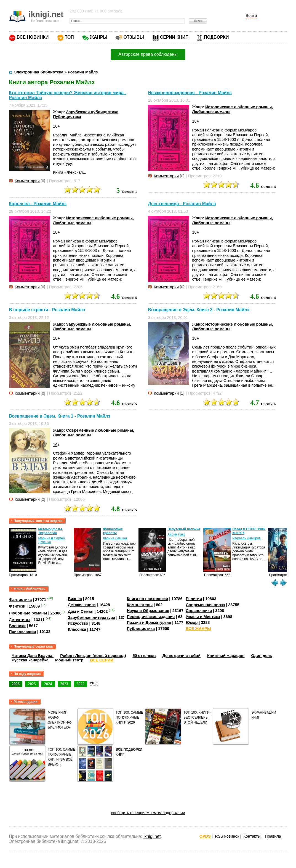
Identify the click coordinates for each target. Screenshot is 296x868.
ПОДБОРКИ (216, 37)
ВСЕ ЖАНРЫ (198, 629)
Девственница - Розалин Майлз (182, 204)
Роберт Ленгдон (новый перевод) (93, 656)
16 (55, 126)
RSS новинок (227, 836)
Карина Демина (115, 538)
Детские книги (82, 605)
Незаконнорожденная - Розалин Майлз (190, 93)
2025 (32, 684)
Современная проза (205, 605)
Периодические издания (151, 617)
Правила (273, 836)
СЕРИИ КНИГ (174, 37)
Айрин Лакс (176, 534)
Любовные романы (211, 112)
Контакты (252, 836)
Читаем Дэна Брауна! (33, 656)
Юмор (192, 622)
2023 (64, 684)
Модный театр (69, 660)
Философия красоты (113, 531)
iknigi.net (152, 836)
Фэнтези (17, 606)
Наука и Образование (148, 611)
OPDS (205, 836)
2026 (16, 684)
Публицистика (67, 117)
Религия (194, 599)
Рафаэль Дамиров (246, 538)
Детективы (20, 620)
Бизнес (75, 599)
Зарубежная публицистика (92, 112)
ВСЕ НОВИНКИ (33, 37)
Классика (77, 629)
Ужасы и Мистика (203, 617)
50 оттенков (144, 656)
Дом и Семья (81, 611)
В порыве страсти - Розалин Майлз (47, 310)
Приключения (22, 632)
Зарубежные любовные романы (98, 324)
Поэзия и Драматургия (149, 622)
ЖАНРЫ (99, 37)
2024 (48, 684)
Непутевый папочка (184, 529)
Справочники (199, 611)
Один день (262, 656)
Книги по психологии (148, 599)
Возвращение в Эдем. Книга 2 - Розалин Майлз (198, 310)
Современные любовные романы (100, 430)
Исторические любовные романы (238, 107)
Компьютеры (140, 605)
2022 (80, 684)
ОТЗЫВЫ (134, 37)
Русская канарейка (30, 660)
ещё (94, 683)
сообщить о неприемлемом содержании (148, 813)
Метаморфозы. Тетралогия (50, 531)
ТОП (69, 37)
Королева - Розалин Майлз (38, 204)
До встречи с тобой (181, 656)
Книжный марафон (226, 656)
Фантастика (20, 600)
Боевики (17, 626)
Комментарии (27, 181)
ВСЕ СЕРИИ (102, 660)
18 (194, 121)
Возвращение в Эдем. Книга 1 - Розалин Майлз (59, 416)
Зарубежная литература (91, 618)
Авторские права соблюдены (148, 54)
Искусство (78, 623)
